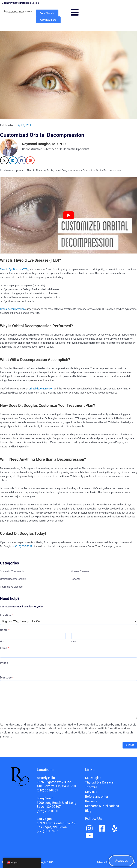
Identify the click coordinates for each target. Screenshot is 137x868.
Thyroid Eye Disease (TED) (14, 269)
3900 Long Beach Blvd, (56, 805)
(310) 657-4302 (24, 546)
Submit (130, 745)
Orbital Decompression (13, 579)
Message (7, 678)
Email (5, 648)
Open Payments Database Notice (20, 3)
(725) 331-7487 (47, 831)
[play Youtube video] (68, 215)
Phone (4, 663)
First (2, 641)
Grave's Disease (80, 571)
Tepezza (76, 579)
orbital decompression (41, 389)
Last (74, 641)
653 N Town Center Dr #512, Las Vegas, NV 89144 (56, 825)
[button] (4, 160)
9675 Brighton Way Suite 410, (56, 784)
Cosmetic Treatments (12, 571)
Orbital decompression (12, 309)
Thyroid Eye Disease (11, 587)
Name (5, 630)
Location (6, 615)
